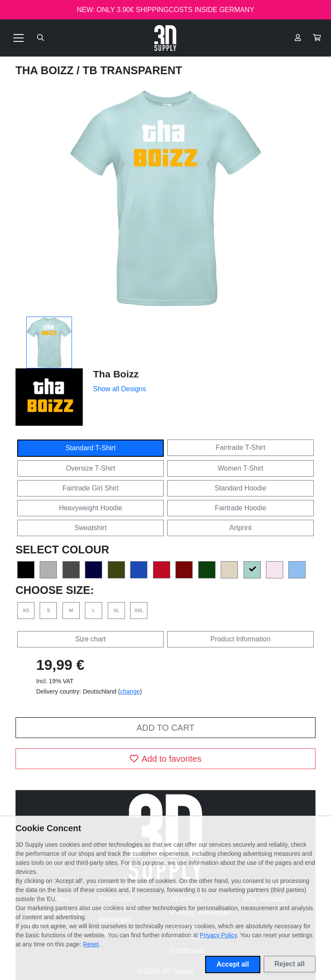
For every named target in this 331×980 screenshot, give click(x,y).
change (130, 691)
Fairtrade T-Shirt (240, 448)
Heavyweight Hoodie (91, 508)
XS (26, 610)
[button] (317, 38)
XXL (139, 610)
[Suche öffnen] (41, 38)
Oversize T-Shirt (91, 468)
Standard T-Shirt (91, 448)
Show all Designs (120, 389)
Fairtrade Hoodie (240, 508)
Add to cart (165, 728)
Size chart (90, 639)
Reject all (290, 964)
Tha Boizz (46, 70)
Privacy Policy (218, 935)
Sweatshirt (91, 528)
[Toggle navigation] (19, 38)
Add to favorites (166, 759)
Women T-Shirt (240, 468)
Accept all (233, 964)
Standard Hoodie (240, 488)
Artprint (240, 528)
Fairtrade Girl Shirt (91, 488)
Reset (91, 944)
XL (116, 610)
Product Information (240, 639)
